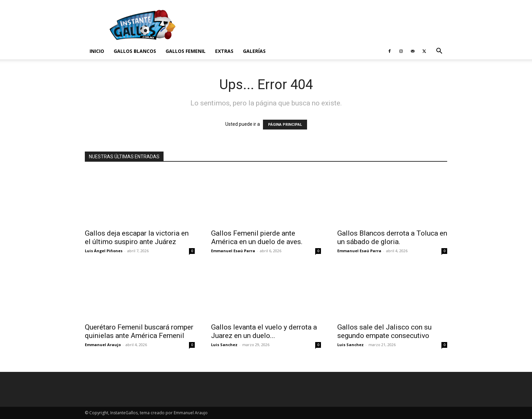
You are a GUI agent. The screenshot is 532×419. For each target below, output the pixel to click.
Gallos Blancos (135, 51)
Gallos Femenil (186, 51)
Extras (224, 51)
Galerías (254, 51)
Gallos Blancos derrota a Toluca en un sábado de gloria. (392, 237)
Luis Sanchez (224, 345)
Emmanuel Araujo (103, 345)
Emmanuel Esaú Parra (233, 251)
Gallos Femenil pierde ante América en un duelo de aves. (257, 237)
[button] (439, 52)
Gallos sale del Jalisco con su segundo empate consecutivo (384, 331)
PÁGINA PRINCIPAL (285, 125)
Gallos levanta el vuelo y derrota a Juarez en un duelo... (264, 331)
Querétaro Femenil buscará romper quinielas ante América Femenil (139, 331)
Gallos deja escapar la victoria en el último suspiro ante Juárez (137, 237)
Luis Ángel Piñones (104, 251)
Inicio (97, 51)
